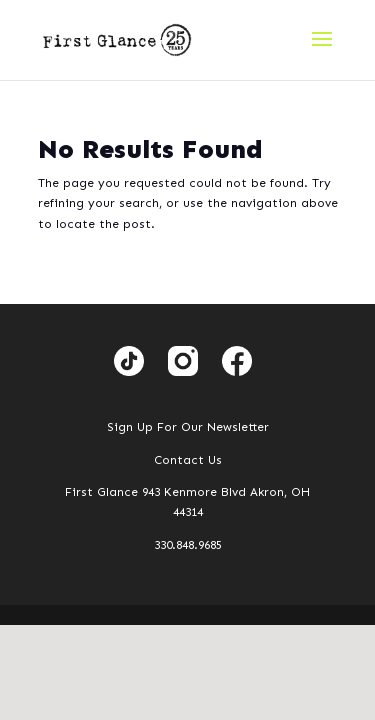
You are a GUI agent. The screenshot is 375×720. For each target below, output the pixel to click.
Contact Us (188, 460)
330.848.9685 (188, 545)
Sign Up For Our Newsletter (188, 427)
